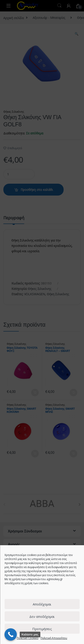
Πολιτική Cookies (28, 638)
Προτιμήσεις (42, 629)
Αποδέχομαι (42, 604)
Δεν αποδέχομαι (42, 616)
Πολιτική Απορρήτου (54, 638)
